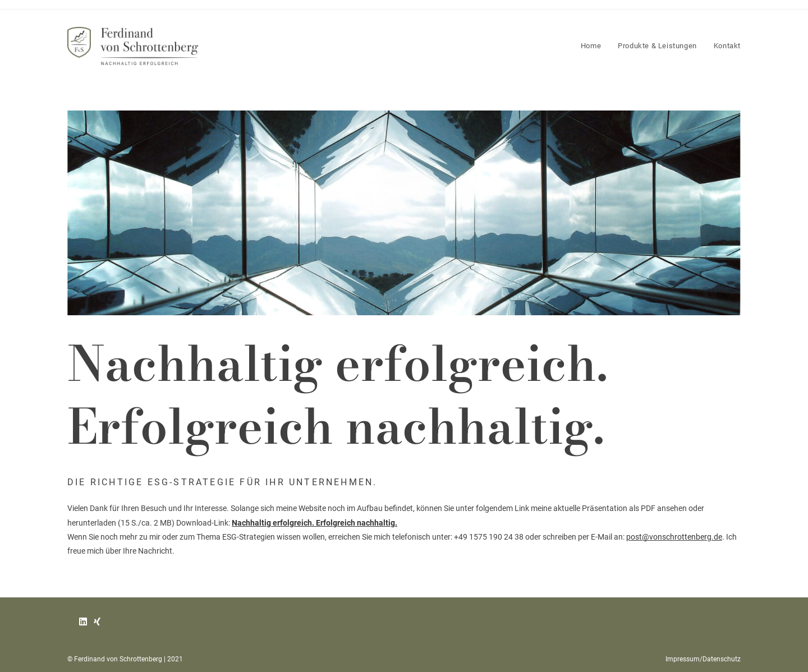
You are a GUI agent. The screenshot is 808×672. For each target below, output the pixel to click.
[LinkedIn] (83, 622)
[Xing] (97, 622)
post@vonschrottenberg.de (674, 537)
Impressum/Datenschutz (703, 659)
